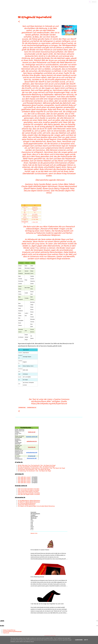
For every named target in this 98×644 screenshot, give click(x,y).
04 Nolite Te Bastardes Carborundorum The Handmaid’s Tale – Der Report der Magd (41, 468)
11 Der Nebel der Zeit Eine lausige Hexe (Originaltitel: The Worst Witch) (47, 604)
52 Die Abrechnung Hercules (37, 577)
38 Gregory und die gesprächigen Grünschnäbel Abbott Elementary (36, 506)
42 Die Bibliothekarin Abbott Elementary (29, 501)
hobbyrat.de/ (32, 432)
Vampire (33, 515)
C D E (32, 521)
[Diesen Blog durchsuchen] (89, 2)
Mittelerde (34, 518)
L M (32, 525)
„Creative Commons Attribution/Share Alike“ (50, 400)
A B (32, 520)
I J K (32, 524)
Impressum (6, 633)
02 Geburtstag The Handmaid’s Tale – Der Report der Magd (34, 471)
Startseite (33, 512)
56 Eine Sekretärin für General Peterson (40, 550)
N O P (32, 527)
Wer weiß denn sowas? (24, 477)
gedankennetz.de (32, 441)
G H (32, 522)
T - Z (32, 530)
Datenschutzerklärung (9, 630)
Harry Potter (34, 517)
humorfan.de (32, 447)
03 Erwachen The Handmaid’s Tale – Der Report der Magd (34, 469)
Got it (86, 640)
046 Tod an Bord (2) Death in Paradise (29, 489)
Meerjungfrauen (35, 514)
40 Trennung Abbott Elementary (27, 503)
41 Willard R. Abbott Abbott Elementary (29, 502)
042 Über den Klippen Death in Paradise (29, 494)
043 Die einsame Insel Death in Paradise (29, 493)
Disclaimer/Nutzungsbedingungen (12, 631)
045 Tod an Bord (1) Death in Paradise (29, 490)
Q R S (32, 528)
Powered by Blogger (49, 636)
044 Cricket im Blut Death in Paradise (28, 492)
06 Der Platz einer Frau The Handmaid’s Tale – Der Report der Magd (37, 465)
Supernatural (22, 408)
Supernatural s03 (32, 408)
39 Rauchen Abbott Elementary (27, 505)
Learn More (79, 640)
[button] (19, 22)
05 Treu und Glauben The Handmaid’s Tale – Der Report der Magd (36, 467)
